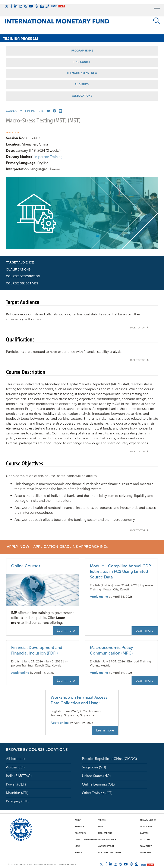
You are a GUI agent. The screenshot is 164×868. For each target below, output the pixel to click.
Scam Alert (146, 846)
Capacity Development (86, 840)
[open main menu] (157, 9)
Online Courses (26, 566)
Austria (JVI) (15, 767)
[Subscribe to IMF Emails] (42, 6)
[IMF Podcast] (37, 6)
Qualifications (18, 269)
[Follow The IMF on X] (7, 6)
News (78, 846)
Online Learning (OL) (98, 784)
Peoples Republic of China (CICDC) (109, 759)
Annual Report (106, 846)
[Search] (157, 21)
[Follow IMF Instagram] (21, 6)
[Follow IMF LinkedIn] (16, 6)
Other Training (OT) (97, 793)
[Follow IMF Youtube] (31, 6)
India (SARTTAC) (19, 776)
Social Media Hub (107, 840)
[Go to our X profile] (48, 111)
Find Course (82, 62)
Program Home (82, 51)
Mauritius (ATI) (17, 793)
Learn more (66, 631)
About (78, 820)
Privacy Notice (148, 820)
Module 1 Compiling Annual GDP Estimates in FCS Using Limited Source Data (120, 572)
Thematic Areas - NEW (82, 73)
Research (80, 827)
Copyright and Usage (110, 853)
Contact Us (146, 827)
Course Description (23, 276)
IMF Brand (145, 853)
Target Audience (20, 262)
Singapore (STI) (94, 767)
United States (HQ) (96, 776)
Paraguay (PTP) (18, 801)
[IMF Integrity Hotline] (47, 6)
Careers (144, 833)
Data (101, 827)
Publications (105, 833)
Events (78, 853)
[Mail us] (60, 111)
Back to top (137, 328)
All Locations (82, 96)
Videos (102, 820)
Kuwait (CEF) (16, 784)
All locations (15, 759)
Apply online (99, 597)
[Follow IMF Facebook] (11, 6)
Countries (80, 833)
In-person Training (48, 157)
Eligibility (82, 85)
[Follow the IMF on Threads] (26, 6)
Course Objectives (22, 283)
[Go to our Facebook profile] (54, 111)
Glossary (145, 840)
